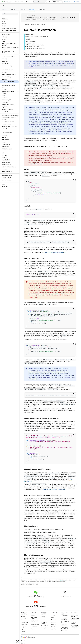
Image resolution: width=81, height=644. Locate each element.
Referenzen (42, 9)
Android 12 (54, 627)
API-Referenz (64, 625)
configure (50, 284)
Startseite (27, 25)
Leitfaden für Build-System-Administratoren (54, 252)
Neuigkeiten (24, 627)
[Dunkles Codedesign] (74, 180)
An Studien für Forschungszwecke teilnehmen (75, 627)
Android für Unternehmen (24, 619)
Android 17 (54, 615)
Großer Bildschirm (44, 617)
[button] (9, 39)
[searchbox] (10, 14)
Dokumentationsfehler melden (75, 619)
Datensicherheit (25, 622)
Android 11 (54, 629)
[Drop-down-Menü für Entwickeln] (23, 2)
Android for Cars (45, 626)
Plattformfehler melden (75, 616)
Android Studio (68, 2)
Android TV (44, 628)
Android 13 (54, 624)
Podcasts (23, 632)
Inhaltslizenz (63, 580)
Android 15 (54, 620)
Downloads (14, 9)
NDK (3, 6)
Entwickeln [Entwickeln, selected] (18, 2)
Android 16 (54, 617)
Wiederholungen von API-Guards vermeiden (54, 490)
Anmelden (77, 2)
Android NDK (64, 631)
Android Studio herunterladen (65, 628)
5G (32, 629)
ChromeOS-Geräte (44, 623)
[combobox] (40, 2)
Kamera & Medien (35, 624)
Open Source (24, 625)
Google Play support (74, 623)
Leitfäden (43, 25)
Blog (22, 629)
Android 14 (54, 622)
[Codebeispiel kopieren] (75, 180)
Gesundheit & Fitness (34, 621)
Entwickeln (37, 25)
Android (23, 617)
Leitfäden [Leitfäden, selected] (32, 9)
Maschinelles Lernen (34, 618)
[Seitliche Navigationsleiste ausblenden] (17, 641)
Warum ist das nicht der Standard (41, 63)
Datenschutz (34, 627)
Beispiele (23, 9)
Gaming (33, 615)
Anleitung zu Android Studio (65, 619)
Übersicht (4, 9)
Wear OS (43, 620)
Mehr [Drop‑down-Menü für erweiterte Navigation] (28, 2)
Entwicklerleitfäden (65, 622)
